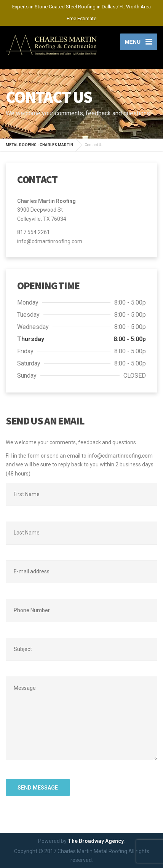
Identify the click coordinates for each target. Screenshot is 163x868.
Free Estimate (81, 18)
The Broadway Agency (96, 841)
